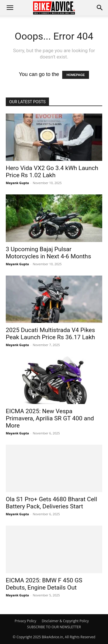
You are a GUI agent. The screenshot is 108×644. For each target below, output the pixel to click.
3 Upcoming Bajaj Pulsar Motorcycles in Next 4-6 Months (48, 253)
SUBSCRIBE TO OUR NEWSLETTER (54, 627)
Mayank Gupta (17, 183)
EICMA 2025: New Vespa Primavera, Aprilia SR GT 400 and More (50, 418)
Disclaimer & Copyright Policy (65, 621)
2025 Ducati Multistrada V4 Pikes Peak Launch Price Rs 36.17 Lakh (50, 334)
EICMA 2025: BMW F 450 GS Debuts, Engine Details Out (44, 584)
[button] (100, 8)
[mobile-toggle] (10, 8)
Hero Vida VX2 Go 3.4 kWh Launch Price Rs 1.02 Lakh (52, 172)
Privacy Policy (25, 621)
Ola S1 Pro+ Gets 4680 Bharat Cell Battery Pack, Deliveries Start (51, 503)
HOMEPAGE (76, 75)
